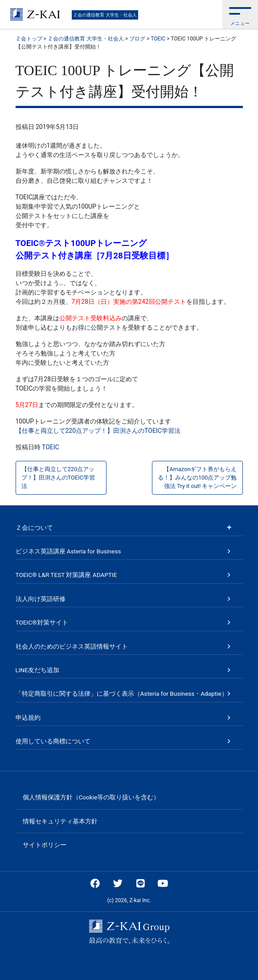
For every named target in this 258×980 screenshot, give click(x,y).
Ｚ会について (34, 528)
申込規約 (28, 718)
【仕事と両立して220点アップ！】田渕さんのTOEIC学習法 (98, 431)
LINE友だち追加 (37, 670)
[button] (240, 14)
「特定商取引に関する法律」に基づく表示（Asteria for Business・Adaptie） (122, 694)
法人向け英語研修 (41, 599)
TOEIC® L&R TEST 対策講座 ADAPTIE (66, 575)
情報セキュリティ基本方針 (60, 821)
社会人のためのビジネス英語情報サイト (72, 646)
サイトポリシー (45, 845)
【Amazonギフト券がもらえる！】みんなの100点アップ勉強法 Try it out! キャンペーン (197, 478)
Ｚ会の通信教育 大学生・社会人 (105, 15)
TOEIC (51, 447)
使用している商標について (53, 741)
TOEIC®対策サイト (42, 622)
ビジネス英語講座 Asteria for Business (68, 551)
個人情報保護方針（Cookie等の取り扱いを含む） (91, 797)
